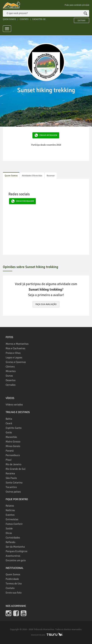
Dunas (9, 376)
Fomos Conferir (14, 524)
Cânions (10, 367)
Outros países (13, 492)
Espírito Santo (14, 428)
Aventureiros (13, 556)
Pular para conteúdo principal (77, 5)
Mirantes (11, 371)
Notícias (10, 510)
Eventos (10, 515)
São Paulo (11, 478)
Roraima (10, 473)
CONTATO (24, 19)
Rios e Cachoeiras (15, 348)
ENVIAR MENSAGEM (45, 135)
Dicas (9, 533)
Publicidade (12, 579)
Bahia (9, 419)
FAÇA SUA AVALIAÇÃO (46, 304)
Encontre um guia (16, 560)
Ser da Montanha (15, 547)
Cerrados (11, 385)
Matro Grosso (13, 442)
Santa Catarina (14, 483)
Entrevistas (12, 519)
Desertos (11, 380)
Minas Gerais (13, 446)
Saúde (9, 529)
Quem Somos (11, 176)
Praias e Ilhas (13, 353)
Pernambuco (13, 455)
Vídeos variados (14, 405)
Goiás (9, 432)
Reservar (51, 176)
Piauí (9, 460)
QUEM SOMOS (9, 19)
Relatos (10, 506)
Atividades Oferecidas (32, 176)
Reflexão (10, 542)
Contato (10, 588)
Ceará (9, 423)
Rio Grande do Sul (16, 469)
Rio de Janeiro (13, 464)
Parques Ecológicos (16, 551)
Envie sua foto (14, 593)
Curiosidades (13, 538)
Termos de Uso (14, 584)
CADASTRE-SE (39, 19)
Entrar (82, 21)
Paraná (10, 451)
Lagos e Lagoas (14, 357)
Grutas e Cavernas (16, 362)
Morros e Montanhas (17, 344)
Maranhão (11, 437)
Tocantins (11, 487)
